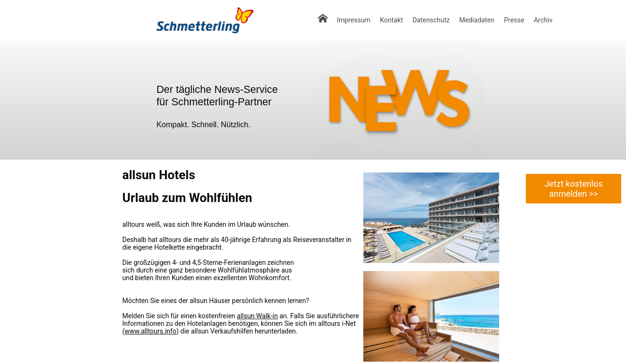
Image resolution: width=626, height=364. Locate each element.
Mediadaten (477, 20)
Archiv (543, 20)
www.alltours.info (150, 331)
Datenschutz (431, 20)
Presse (514, 20)
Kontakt (391, 20)
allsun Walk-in (257, 316)
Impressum (354, 20)
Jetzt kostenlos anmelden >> (574, 189)
